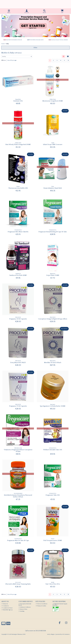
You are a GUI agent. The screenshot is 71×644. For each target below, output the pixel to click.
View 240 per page (12, 60)
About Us (5, 604)
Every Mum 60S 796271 (18, 363)
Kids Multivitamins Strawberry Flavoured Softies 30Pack (18, 496)
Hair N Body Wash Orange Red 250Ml (18, 144)
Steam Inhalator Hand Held (53, 188)
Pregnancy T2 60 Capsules (18, 319)
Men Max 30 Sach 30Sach (53, 363)
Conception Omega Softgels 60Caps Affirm (53, 319)
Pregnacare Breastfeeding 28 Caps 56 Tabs (53, 232)
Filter (35, 48)
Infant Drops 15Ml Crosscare (53, 144)
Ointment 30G (18, 101)
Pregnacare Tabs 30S (53, 495)
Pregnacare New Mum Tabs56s (18, 232)
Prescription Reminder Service (25, 604)
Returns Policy (23, 609)
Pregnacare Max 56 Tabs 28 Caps (18, 540)
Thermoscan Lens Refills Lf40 (18, 188)
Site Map (22, 611)
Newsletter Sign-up (7, 610)
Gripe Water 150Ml (53, 275)
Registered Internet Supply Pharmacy (60, 604)
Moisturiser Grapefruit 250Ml (53, 101)
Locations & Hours (7, 608)
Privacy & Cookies (41, 606)
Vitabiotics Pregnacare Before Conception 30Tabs (18, 451)
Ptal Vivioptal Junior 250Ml (53, 540)
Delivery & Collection (25, 607)
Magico (53, 634)
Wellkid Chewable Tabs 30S (53, 450)
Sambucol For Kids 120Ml (18, 275)
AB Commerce (66, 634)
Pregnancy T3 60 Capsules (18, 406)
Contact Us (5, 606)
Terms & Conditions (42, 604)
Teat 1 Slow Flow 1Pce (53, 584)
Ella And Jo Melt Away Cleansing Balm (18, 584)
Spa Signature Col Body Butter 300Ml (53, 406)
